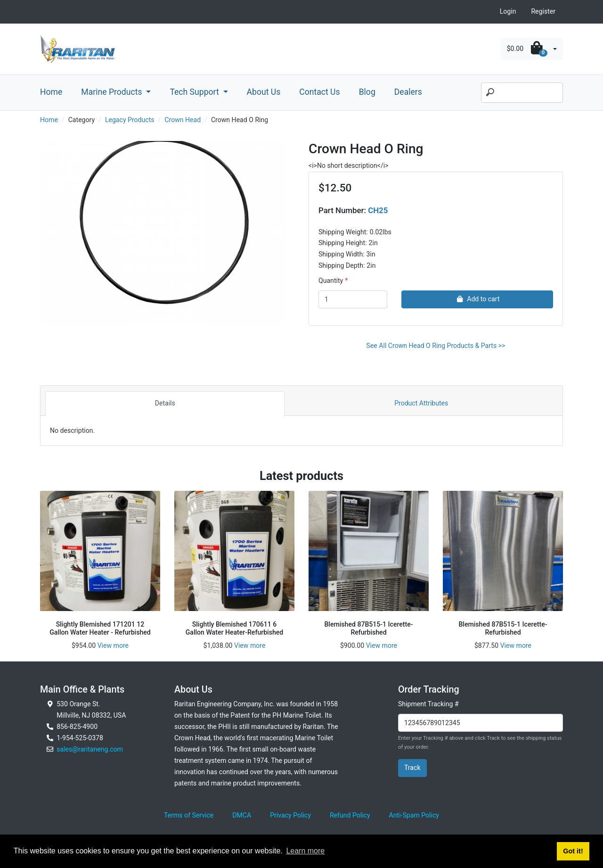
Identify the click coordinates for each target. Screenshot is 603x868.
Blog (367, 92)
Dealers (408, 92)
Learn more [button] (305, 851)
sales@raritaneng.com (90, 749)
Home (51, 92)
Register (543, 11)
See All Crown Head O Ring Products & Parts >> (436, 346)
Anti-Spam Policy (414, 815)
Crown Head (183, 120)
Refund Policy (350, 815)
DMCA (242, 815)
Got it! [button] (573, 851)
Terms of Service (189, 815)
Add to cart (477, 299)
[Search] (522, 93)
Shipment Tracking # (428, 704)
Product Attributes (421, 403)
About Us (264, 92)
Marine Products (113, 92)
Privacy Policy (290, 815)
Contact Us (319, 92)
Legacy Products (130, 120)
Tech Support (195, 92)
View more (113, 645)
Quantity (331, 281)
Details (165, 403)
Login (508, 11)
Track (412, 768)
